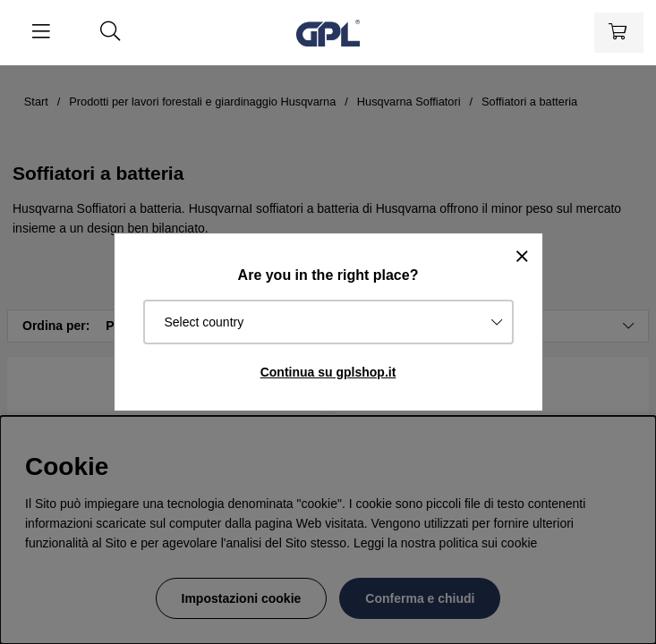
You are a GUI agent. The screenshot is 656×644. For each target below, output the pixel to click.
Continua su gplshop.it (328, 372)
